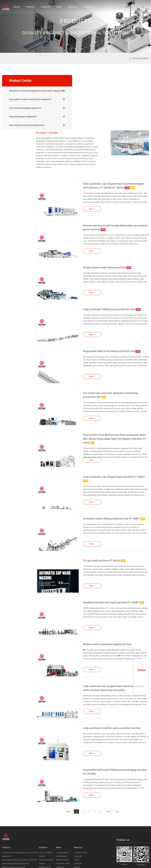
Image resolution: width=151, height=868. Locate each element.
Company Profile (80, 794)
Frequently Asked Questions (63, 806)
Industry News (62, 797)
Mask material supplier (26, 862)
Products (30, 7)
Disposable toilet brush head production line (104, 295)
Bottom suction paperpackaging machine (103, 587)
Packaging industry (46, 819)
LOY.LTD (106, 854)
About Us (73, 7)
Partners (77, 812)
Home (17, 7)
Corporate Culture (78, 799)
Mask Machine (8, 862)
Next (109, 753)
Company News (62, 794)
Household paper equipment (13, 118)
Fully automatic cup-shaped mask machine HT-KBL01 (109, 420)
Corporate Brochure (78, 825)
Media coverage (63, 801)
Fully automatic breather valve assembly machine (107, 670)
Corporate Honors (78, 806)
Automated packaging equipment (16, 109)
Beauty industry (45, 808)
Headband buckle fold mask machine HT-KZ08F (106, 545)
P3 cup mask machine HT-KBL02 (97, 503)
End (117, 753)
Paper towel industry (47, 816)
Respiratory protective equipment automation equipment (16, 92)
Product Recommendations (21, 856)
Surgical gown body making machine (100, 212)
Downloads (61, 812)
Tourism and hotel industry (46, 803)
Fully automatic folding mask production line (104, 254)
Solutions (46, 7)
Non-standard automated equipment (16, 127)
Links (4, 856)
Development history (79, 817)
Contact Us (89, 7)
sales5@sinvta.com (141, 843)
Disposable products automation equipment (16, 101)
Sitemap (99, 854)
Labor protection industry (46, 795)
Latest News (41, 856)
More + (88, 153)
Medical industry (45, 812)
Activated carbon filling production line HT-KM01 (107, 462)
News (59, 7)
